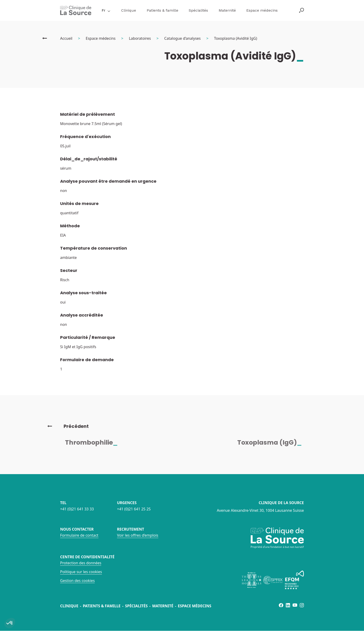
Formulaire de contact (79, 535)
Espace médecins (262, 10)
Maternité (227, 10)
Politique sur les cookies (81, 572)
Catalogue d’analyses (182, 38)
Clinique (129, 10)
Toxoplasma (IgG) (272, 442)
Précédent (68, 426)
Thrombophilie (94, 442)
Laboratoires (140, 38)
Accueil (66, 38)
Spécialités (198, 10)
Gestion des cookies (77, 581)
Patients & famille (162, 10)
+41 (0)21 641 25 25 (134, 509)
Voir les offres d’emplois (138, 535)
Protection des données (81, 563)
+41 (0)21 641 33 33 (77, 509)
